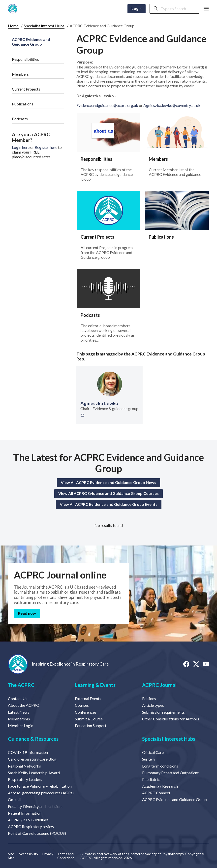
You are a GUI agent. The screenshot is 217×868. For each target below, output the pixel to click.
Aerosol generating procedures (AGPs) (41, 793)
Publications (23, 104)
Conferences (86, 712)
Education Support (91, 725)
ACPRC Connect (156, 793)
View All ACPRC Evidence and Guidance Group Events (109, 504)
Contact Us (18, 698)
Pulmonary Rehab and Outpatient (170, 773)
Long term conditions (160, 766)
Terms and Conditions (66, 856)
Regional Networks (24, 766)
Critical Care (153, 752)
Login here (21, 147)
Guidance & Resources (33, 739)
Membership (19, 719)
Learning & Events (95, 685)
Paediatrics (152, 779)
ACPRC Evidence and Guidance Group (31, 42)
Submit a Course (89, 719)
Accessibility (28, 854)
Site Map (11, 856)
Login (137, 8)
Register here (46, 147)
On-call (14, 799)
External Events (88, 698)
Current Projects (26, 89)
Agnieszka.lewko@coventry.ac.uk (172, 105)
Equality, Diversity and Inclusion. (35, 806)
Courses (82, 705)
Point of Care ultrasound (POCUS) (37, 833)
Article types (153, 705)
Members (20, 74)
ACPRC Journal (159, 685)
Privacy (48, 854)
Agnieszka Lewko (99, 403)
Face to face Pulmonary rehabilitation (40, 786)
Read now (27, 613)
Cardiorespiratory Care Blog (32, 759)
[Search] (178, 9)
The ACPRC (21, 685)
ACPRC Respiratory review (31, 826)
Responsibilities (25, 59)
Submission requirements (163, 712)
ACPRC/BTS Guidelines (28, 820)
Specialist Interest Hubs (44, 26)
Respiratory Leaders (25, 779)
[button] (206, 9)
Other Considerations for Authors (171, 719)
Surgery (149, 759)
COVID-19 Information (28, 752)
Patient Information (25, 813)
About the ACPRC (23, 705)
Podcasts (20, 119)
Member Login (21, 725)
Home (13, 26)
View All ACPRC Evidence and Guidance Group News (108, 482)
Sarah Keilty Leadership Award (34, 773)
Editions (149, 698)
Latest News (19, 712)
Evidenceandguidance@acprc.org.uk (107, 105)
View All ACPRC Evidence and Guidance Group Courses (108, 493)
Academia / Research (160, 786)
